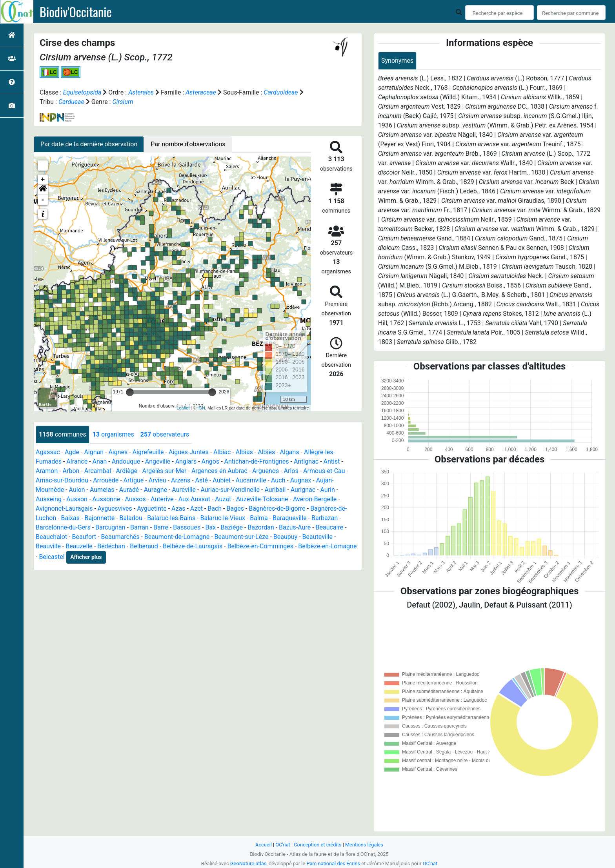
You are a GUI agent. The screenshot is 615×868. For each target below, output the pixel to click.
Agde (72, 452)
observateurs (165, 434)
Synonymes (397, 61)
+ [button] (43, 180)
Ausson (77, 499)
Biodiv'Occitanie (76, 12)
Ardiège (127, 471)
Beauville (48, 546)
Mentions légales (364, 845)
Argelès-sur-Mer (164, 471)
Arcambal (98, 471)
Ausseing (49, 499)
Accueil (264, 845)
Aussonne (106, 499)
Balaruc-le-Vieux (223, 518)
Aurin (327, 490)
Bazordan (261, 527)
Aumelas (102, 490)
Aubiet (222, 480)
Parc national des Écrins (333, 863)
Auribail (275, 490)
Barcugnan (110, 527)
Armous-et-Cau (324, 471)
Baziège (231, 527)
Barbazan (325, 518)
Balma (259, 518)
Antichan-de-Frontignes (257, 461)
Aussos (136, 499)
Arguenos (266, 471)
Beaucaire (330, 527)
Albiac (222, 452)
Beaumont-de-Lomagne (177, 537)
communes (63, 434)
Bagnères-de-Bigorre (277, 509)
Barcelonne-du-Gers (63, 527)
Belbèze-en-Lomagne (327, 546)
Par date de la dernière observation (89, 144)
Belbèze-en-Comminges (260, 546)
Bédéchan (111, 546)
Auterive (162, 499)
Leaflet (183, 408)
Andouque (126, 461)
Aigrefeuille (148, 452)
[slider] (130, 392)
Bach (215, 509)
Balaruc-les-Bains (171, 518)
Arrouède (106, 480)
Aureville (184, 490)
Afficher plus (86, 557)
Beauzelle (79, 546)
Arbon (71, 471)
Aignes (118, 452)
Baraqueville (290, 518)
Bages (235, 509)
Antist (332, 461)
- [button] (43, 200)
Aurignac (303, 490)
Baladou (131, 518)
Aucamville (251, 480)
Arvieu (157, 480)
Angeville (158, 461)
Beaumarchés (120, 537)
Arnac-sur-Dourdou (62, 480)
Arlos (291, 471)
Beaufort (84, 537)
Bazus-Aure (295, 527)
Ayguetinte (152, 509)
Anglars (186, 461)
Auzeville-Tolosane (262, 499)
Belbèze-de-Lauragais (193, 546)
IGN (201, 408)
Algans (290, 452)
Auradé (129, 490)
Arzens (181, 480)
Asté (202, 480)
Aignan (94, 452)
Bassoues (187, 527)
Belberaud (144, 546)
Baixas (70, 518)
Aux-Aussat (194, 499)
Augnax (301, 480)
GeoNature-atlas (248, 863)
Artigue (134, 480)
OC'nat (283, 845)
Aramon (47, 471)
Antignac (306, 461)
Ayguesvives (115, 509)
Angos (211, 461)
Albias (244, 452)
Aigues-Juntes (189, 452)
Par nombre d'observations (188, 144)
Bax (211, 527)
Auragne (156, 490)
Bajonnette (99, 518)
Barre (161, 527)
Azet (197, 509)
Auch (278, 480)
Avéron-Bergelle (315, 499)
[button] (43, 190)
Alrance (77, 461)
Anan (100, 461)
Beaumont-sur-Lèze (242, 537)
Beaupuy (285, 537)
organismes (113, 434)
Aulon (77, 490)
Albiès (266, 452)
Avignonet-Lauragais (64, 509)
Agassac (48, 452)
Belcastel (52, 557)
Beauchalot (51, 537)
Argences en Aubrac (219, 471)
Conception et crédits (318, 845)
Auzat (223, 499)
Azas (178, 509)
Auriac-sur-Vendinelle (230, 490)
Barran (139, 527)
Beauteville (318, 537)
